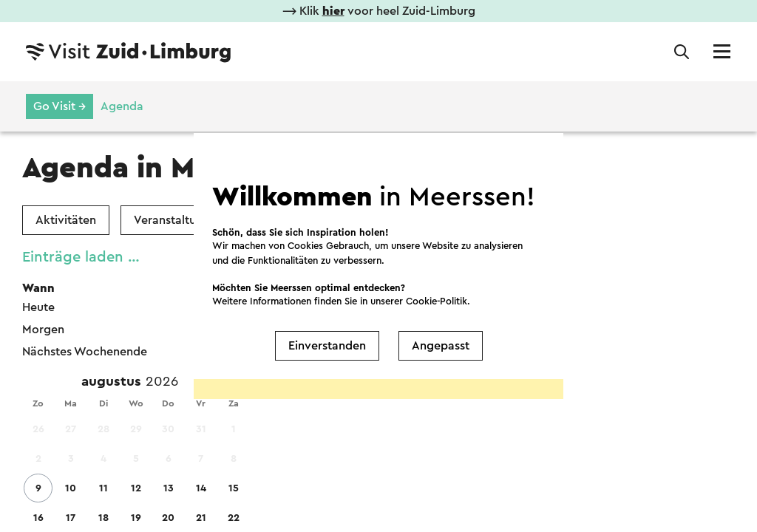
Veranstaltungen (179, 220)
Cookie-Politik (437, 301)
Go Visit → (60, 106)
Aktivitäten (66, 220)
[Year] (168, 382)
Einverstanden (327, 346)
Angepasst (441, 346)
